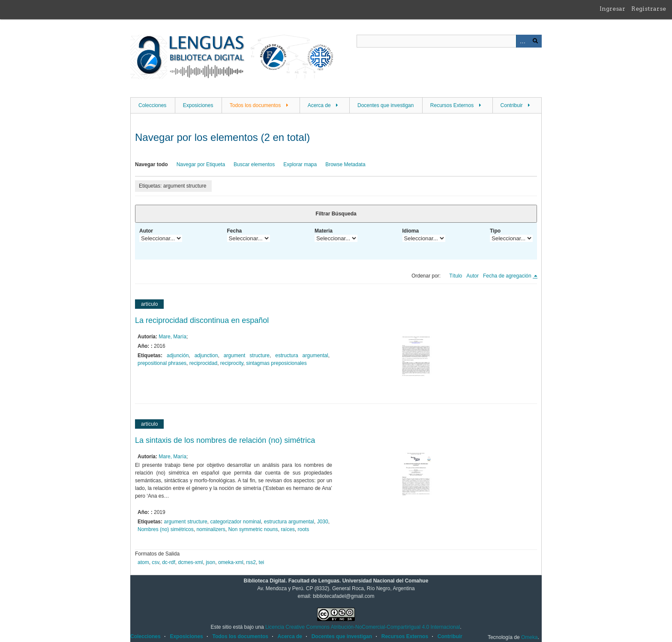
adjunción (178, 355)
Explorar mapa (300, 164)
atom (143, 562)
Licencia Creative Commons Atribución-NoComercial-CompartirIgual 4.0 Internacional (363, 627)
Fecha (235, 231)
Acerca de (319, 105)
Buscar (535, 41)
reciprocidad (203, 363)
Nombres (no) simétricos (166, 529)
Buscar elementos (254, 164)
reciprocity (232, 363)
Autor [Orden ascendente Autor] (472, 276)
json (210, 562)
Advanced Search (522, 41)
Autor (146, 231)
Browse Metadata (345, 164)
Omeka (529, 637)
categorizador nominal (236, 522)
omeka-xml (231, 562)
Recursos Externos (452, 105)
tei (262, 562)
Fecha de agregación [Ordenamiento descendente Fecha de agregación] (508, 276)
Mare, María (172, 337)
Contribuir (512, 105)
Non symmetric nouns (253, 529)
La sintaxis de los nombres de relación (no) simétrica (225, 440)
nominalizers (211, 529)
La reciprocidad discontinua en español (202, 320)
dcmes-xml (191, 562)
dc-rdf (169, 562)
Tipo (495, 231)
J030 (323, 522)
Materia (324, 231)
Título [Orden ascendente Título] (456, 276)
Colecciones (152, 105)
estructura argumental (301, 355)
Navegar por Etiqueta (201, 164)
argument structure (247, 355)
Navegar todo (151, 164)
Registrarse (649, 9)
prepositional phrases (162, 363)
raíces (288, 529)
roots (303, 529)
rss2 (251, 562)
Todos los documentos (255, 105)
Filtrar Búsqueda (336, 214)
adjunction (206, 355)
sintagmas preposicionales (276, 363)
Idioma (411, 231)
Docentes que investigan (385, 105)
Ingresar (612, 9)
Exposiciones (198, 105)
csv (155, 562)
